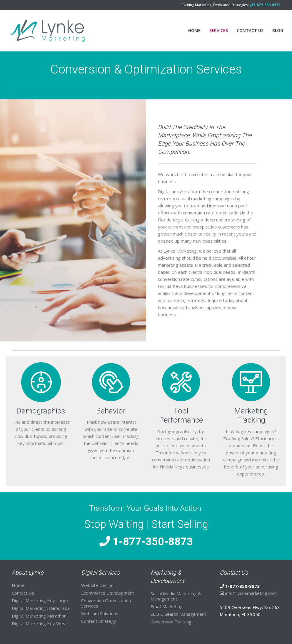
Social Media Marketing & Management (176, 596)
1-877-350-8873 (146, 542)
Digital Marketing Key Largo (40, 600)
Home (194, 30)
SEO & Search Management (178, 614)
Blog (278, 30)
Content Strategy (99, 621)
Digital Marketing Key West (39, 623)
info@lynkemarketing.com (251, 593)
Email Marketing (167, 606)
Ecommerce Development (108, 593)
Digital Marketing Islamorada (41, 608)
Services (219, 30)
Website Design (97, 585)
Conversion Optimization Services (106, 603)
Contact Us (250, 30)
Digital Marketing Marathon (39, 616)
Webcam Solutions (100, 613)
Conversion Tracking (171, 622)
